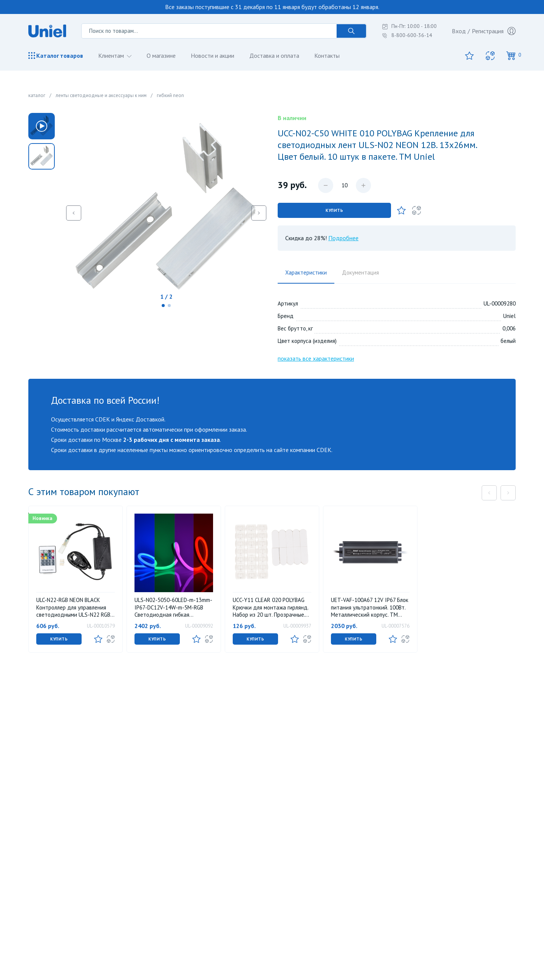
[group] (42, 156)
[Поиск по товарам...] (209, 31)
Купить (334, 210)
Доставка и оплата (274, 56)
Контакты (327, 56)
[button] (163, 306)
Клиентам (112, 56)
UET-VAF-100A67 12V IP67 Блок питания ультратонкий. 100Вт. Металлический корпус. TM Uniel (370, 607)
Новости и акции (212, 56)
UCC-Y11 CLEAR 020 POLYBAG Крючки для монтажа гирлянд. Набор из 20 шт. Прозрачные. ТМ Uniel (270, 607)
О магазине (161, 56)
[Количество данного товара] (345, 185)
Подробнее (343, 238)
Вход (459, 31)
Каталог (56, 56)
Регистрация (494, 31)
